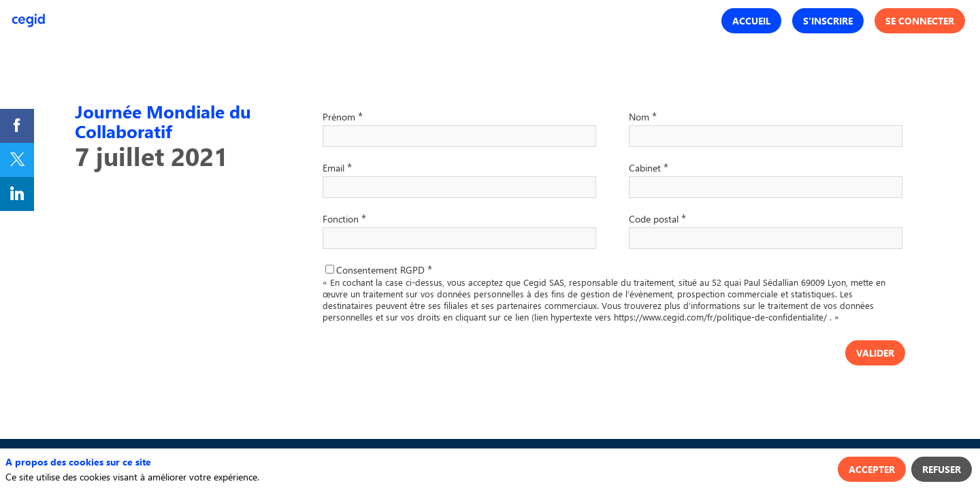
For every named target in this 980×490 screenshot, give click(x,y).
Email (337, 167)
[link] (17, 126)
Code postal (657, 218)
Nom (643, 116)
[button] (751, 21)
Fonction (344, 218)
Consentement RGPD (384, 270)
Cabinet (649, 167)
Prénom (343, 116)
